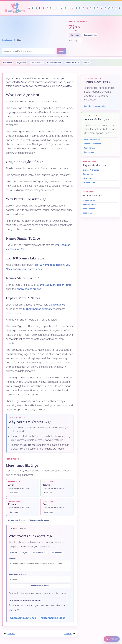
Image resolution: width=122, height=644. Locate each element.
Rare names (89, 152)
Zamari (10, 249)
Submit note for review (40, 586)
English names (89, 200)
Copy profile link (90, 35)
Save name (75, 35)
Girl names (88, 178)
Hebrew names (89, 205)
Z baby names (57, 305)
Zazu (23, 249)
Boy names (88, 174)
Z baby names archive (29, 289)
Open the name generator (95, 106)
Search (61, 51)
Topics (87, 63)
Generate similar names (40, 520)
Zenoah (11, 633)
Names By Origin (72, 63)
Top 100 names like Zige (47, 265)
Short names (89, 148)
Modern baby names (92, 144)
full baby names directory (38, 309)
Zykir (58, 245)
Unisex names (89, 182)
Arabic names (89, 209)
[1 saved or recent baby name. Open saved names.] (112, 639)
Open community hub (23, 618)
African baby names (30, 269)
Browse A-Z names (91, 170)
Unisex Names (37, 63)
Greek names (89, 213)
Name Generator (54, 63)
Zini (17, 249)
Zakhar (68, 633)
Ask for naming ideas (53, 618)
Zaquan (66, 245)
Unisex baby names (92, 140)
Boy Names (22, 63)
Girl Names (8, 63)
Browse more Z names (17, 520)
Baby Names (7, 40)
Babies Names (15, 8)
